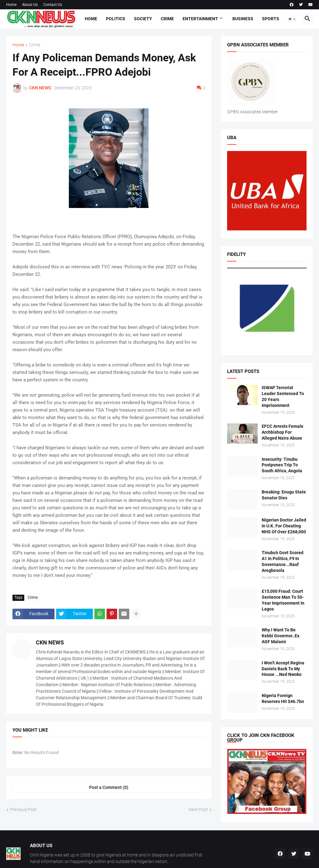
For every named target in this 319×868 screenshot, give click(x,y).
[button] (292, 19)
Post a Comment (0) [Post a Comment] (109, 787)
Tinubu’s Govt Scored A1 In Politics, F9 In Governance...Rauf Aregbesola (283, 561)
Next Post (198, 809)
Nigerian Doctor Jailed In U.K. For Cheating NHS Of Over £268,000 (284, 526)
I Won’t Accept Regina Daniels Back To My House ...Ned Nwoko (283, 669)
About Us (30, 5)
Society (143, 19)
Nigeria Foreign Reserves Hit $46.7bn (283, 698)
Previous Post (23, 809)
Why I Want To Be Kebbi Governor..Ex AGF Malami (281, 636)
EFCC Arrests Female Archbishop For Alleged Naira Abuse (283, 432)
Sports (271, 19)
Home (11, 5)
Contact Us (53, 5)
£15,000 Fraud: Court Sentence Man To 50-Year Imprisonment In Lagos (283, 600)
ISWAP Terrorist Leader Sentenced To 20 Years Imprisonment (283, 396)
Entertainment (200, 19)
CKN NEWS (50, 642)
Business (243, 19)
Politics (116, 19)
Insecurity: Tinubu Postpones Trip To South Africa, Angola (282, 465)
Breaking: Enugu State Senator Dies (284, 495)
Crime (167, 19)
